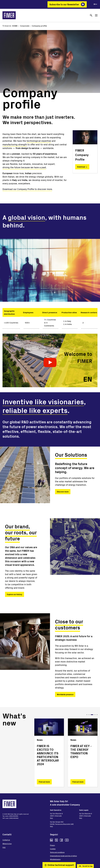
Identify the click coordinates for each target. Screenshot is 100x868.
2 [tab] (90, 715)
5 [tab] (97, 715)
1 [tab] (87, 715)
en (95, 4)
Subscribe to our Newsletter (64, 4)
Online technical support (61, 865)
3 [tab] (93, 715)
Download (81, 167)
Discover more (63, 492)
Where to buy (7, 844)
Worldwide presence (65, 694)
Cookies (53, 849)
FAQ (4, 847)
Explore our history (15, 594)
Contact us (6, 840)
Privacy (52, 845)
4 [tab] (95, 715)
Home (15, 26)
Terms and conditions (57, 852)
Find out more (44, 782)
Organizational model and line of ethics (63, 856)
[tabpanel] (49, 753)
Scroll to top (87, 866)
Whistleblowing (55, 859)
